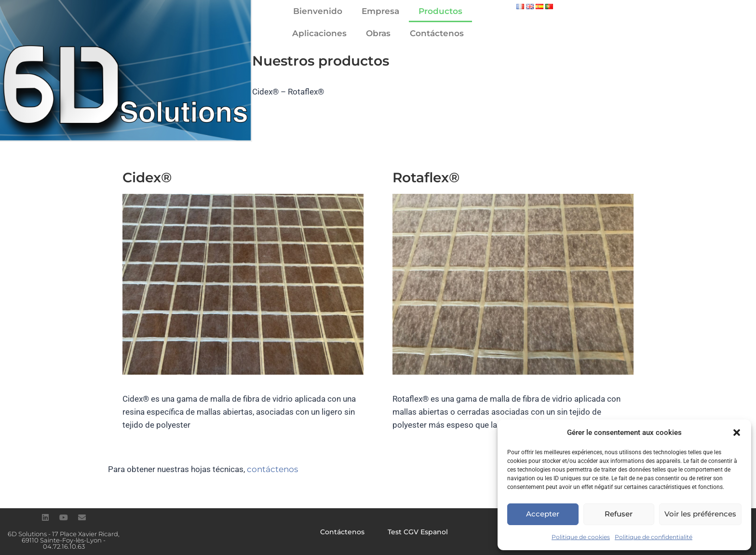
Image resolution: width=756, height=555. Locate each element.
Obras (378, 33)
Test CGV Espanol (418, 532)
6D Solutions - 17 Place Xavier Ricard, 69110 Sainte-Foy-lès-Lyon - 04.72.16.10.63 (64, 540)
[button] (737, 433)
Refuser (619, 514)
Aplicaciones (319, 33)
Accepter (543, 514)
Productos (440, 11)
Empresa (380, 11)
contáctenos (272, 469)
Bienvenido (318, 11)
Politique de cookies (581, 537)
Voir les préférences (700, 514)
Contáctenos (437, 33)
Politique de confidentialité (654, 537)
